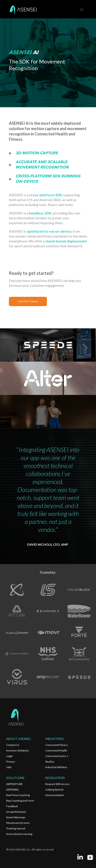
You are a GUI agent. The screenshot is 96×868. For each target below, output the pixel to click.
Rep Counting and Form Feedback (20, 803)
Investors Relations (18, 750)
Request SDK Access (58, 784)
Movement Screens (18, 823)
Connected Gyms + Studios (57, 759)
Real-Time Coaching (18, 795)
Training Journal (16, 828)
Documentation (55, 795)
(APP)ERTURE (14, 784)
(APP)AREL (13, 790)
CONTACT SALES (28, 301)
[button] (82, 10)
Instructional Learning (19, 834)
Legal (9, 756)
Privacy (11, 762)
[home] (23, 10)
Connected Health (56, 750)
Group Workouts (16, 812)
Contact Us (13, 745)
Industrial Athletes (56, 767)
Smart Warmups (16, 817)
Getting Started (54, 790)
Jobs (9, 767)
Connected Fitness (57, 745)
